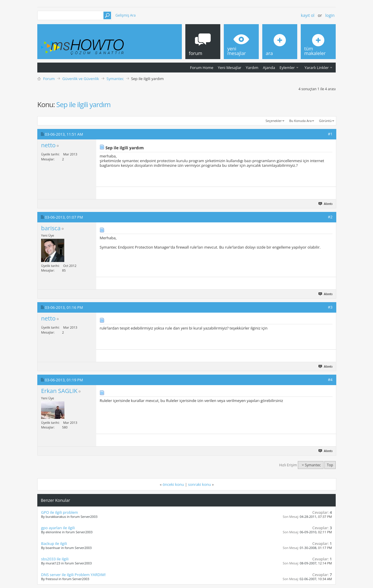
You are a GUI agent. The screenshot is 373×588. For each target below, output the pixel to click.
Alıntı (326, 204)
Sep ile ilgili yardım (83, 104)
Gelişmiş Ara (125, 15)
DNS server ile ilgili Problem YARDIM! (73, 575)
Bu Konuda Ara (301, 121)
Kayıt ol (308, 15)
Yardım (252, 68)
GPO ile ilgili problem (60, 512)
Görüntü (325, 121)
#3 (330, 307)
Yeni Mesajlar (229, 68)
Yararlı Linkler (317, 68)
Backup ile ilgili (54, 543)
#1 (330, 134)
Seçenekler (274, 121)
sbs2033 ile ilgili (55, 559)
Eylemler (287, 68)
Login (330, 15)
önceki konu (173, 484)
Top (330, 465)
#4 (330, 380)
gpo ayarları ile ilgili (58, 528)
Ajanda (269, 68)
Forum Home (202, 68)
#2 (330, 217)
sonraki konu (199, 484)
